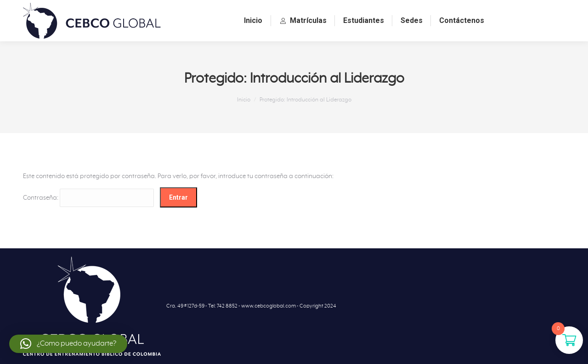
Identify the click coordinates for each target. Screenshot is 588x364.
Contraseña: (88, 198)
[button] (68, 344)
